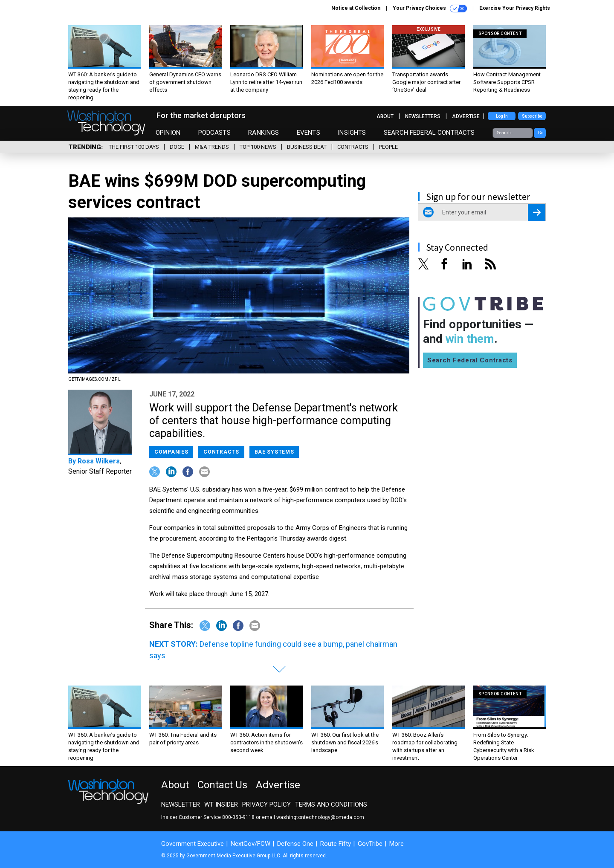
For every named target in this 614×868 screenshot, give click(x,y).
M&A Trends (212, 147)
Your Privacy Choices (430, 9)
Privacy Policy (266, 804)
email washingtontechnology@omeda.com (313, 817)
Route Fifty (336, 844)
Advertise (466, 116)
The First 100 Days (134, 147)
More (397, 844)
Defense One (295, 844)
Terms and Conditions (331, 804)
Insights (352, 133)
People (388, 147)
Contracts (353, 147)
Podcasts (214, 133)
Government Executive (193, 844)
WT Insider (221, 804)
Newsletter (181, 804)
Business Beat (307, 147)
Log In (502, 116)
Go (540, 133)
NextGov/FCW (251, 844)
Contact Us (222, 785)
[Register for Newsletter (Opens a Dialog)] (537, 212)
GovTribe (370, 844)
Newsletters (423, 116)
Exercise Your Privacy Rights (515, 8)
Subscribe (532, 116)
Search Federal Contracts (429, 133)
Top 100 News (258, 147)
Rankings (264, 133)
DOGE (177, 147)
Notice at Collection (356, 8)
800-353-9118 (238, 817)
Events (308, 133)
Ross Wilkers (99, 461)
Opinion (168, 133)
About (385, 116)
